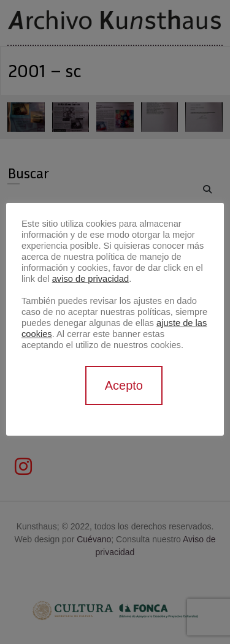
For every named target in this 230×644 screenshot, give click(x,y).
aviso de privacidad (90, 279)
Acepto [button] (124, 385)
